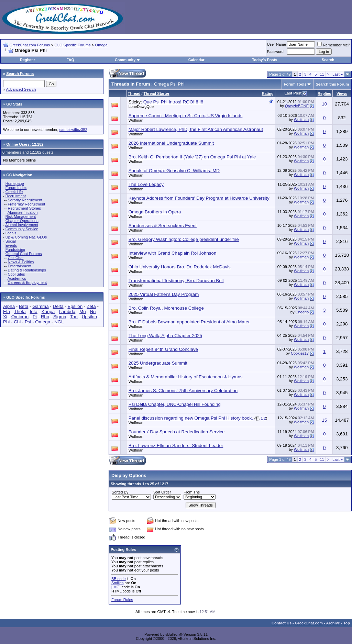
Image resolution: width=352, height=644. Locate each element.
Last (338, 74)
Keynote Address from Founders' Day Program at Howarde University (199, 198)
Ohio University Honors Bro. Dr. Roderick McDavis (180, 267)
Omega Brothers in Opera (155, 212)
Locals (11, 233)
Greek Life (14, 192)
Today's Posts (265, 60)
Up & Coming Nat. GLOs (26, 237)
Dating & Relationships (27, 270)
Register (27, 60)
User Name (277, 44)
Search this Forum (332, 84)
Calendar (196, 60)
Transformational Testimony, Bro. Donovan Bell (176, 281)
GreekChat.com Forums (30, 45)
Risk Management (21, 216)
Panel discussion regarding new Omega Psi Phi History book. (191, 418)
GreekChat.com (309, 623)
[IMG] (116, 587)
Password (275, 52)
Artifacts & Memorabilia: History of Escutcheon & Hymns (186, 377)
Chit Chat (15, 258)
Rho (45, 317)
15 (324, 420)
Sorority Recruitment (25, 200)
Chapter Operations (22, 221)
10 (324, 104)
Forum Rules (122, 600)
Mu (83, 312)
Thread (134, 93)
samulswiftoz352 (73, 130)
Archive (333, 623)
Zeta (91, 306)
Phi (6, 322)
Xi (5, 317)
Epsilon (75, 306)
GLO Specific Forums (72, 45)
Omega (101, 45)
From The (192, 492)
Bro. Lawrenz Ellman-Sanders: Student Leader (176, 446)
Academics (17, 278)
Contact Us (282, 623)
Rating (267, 93)
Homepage (15, 184)
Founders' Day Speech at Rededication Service (177, 432)
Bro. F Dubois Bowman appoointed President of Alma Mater (189, 322)
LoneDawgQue (141, 107)
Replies (324, 93)
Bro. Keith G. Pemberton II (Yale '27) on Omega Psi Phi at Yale (192, 157)
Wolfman (136, 120)
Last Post (293, 93)
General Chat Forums (24, 254)
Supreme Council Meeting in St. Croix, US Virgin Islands (186, 116)
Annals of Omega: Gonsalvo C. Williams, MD (174, 171)
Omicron (20, 317)
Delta (58, 306)
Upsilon (89, 317)
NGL (59, 322)
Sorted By (120, 492)
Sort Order (162, 492)
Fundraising (15, 249)
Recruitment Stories (24, 208)
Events (11, 245)
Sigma (60, 317)
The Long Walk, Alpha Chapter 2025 (165, 336)
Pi (35, 317)
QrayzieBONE (297, 106)
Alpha (9, 306)
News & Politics (21, 262)
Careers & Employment (27, 282)
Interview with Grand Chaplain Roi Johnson (173, 253)
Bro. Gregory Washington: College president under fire (184, 239)
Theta (20, 312)
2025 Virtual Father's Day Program (164, 294)
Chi (17, 322)
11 (322, 74)
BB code (119, 579)
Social (11, 241)
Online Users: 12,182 (25, 144)
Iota (34, 312)
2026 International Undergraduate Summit (171, 143)
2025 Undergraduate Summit (158, 363)
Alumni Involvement (22, 225)
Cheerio (302, 312)
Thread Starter (157, 93)
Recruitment (16, 196)
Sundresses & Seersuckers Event (163, 226)
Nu (93, 312)
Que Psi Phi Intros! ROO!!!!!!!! (173, 102)
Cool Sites (16, 274)
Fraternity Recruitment (26, 204)
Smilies (117, 583)
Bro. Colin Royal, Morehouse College (166, 308)
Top (347, 623)
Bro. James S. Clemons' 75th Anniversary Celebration (183, 391)
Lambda (67, 312)
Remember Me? (334, 45)
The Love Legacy (146, 184)
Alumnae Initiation (23, 212)
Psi (28, 322)
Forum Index (16, 188)
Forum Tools (295, 84)
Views (342, 93)
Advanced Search (21, 89)
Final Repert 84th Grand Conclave (163, 349)
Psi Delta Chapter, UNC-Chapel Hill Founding (175, 404)
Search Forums (20, 74)
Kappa (48, 312)
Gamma (40, 306)
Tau (74, 317)
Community (128, 60)
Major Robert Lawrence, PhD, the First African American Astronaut (196, 129)
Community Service (22, 229)
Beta (24, 306)
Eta (7, 312)
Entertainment (19, 266)
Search (328, 60)
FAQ (70, 60)
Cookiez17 (300, 353)
